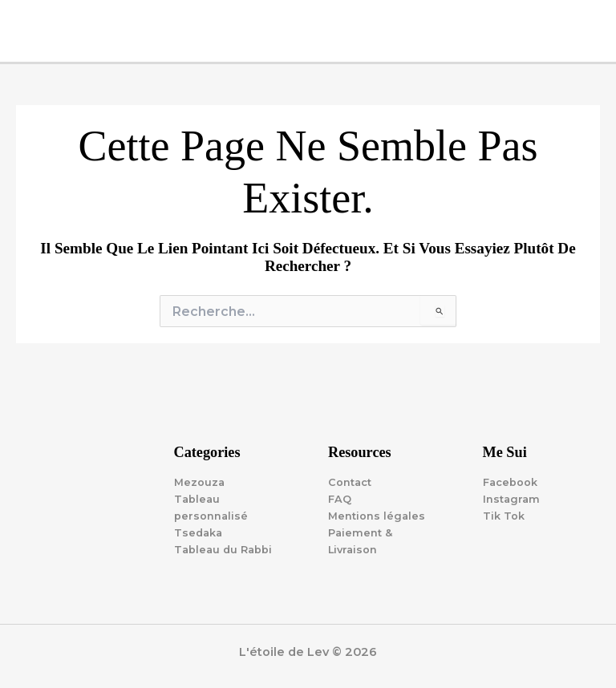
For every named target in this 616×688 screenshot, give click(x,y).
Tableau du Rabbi (223, 550)
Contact (350, 482)
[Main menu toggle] (600, 16)
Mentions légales (377, 516)
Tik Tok (504, 516)
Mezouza (199, 482)
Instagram (511, 499)
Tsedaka (198, 533)
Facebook (510, 482)
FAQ (340, 499)
